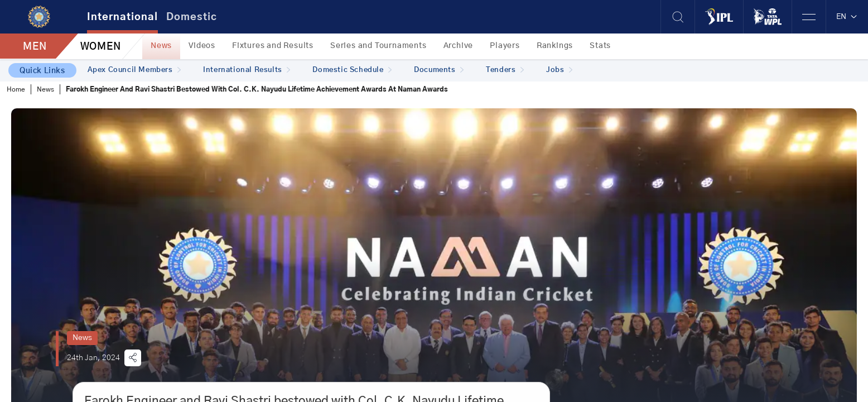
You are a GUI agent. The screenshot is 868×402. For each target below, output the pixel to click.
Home (16, 89)
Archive (459, 46)
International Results (247, 70)
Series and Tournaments (378, 46)
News (161, 46)
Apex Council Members (134, 70)
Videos (202, 46)
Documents (439, 70)
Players (505, 46)
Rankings (555, 46)
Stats (600, 46)
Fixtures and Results (273, 46)
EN (847, 17)
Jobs (559, 70)
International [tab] (122, 17)
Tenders (505, 70)
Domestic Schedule (352, 70)
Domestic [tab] (192, 17)
